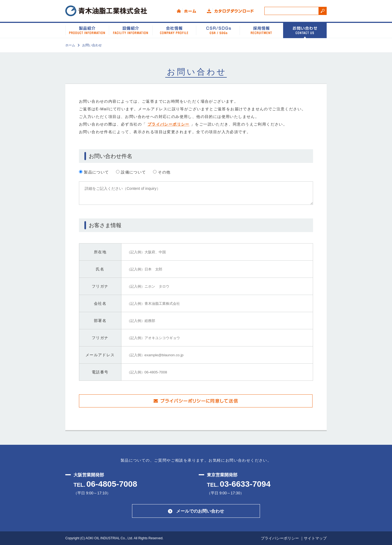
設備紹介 (131, 30)
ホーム (186, 11)
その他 (162, 172)
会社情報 (174, 30)
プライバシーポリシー (169, 124)
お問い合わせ (305, 30)
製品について (94, 172)
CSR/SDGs (218, 30)
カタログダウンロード (230, 11)
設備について (131, 172)
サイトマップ (315, 538)
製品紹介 (87, 30)
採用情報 (261, 30)
